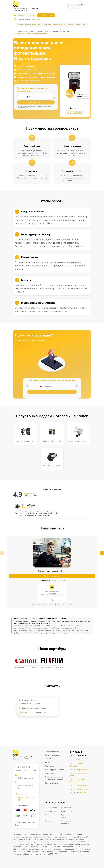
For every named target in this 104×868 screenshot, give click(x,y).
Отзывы (86, 25)
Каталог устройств (34, 25)
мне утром (75, 8)
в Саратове (35, 8)
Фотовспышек (50, 811)
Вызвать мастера (52, 576)
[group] (26, 662)
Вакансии (70, 25)
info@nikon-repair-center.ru (25, 776)
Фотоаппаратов (51, 807)
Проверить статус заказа (24, 15)
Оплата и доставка (59, 25)
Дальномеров (50, 821)
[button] (102, 553)
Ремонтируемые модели (54, 770)
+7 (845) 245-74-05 (78, 5)
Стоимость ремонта (52, 751)
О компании (20, 25)
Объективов (66, 807)
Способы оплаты (51, 783)
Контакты (78, 25)
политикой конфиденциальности (67, 396)
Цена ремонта (47, 25)
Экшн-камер (50, 815)
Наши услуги (50, 773)
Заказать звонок (46, 15)
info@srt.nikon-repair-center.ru (32, 708)
